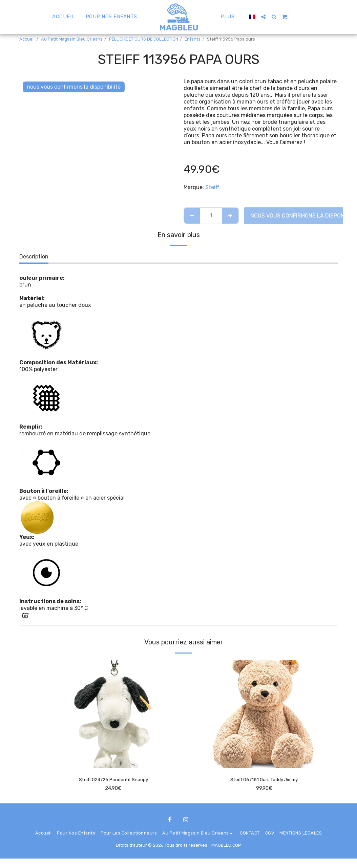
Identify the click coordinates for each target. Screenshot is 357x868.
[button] (261, 17)
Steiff (212, 187)
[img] (113, 714)
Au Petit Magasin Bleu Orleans (72, 39)
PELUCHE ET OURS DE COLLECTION (144, 39)
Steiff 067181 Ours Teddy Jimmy (264, 780)
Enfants (193, 39)
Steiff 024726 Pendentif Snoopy (113, 780)
